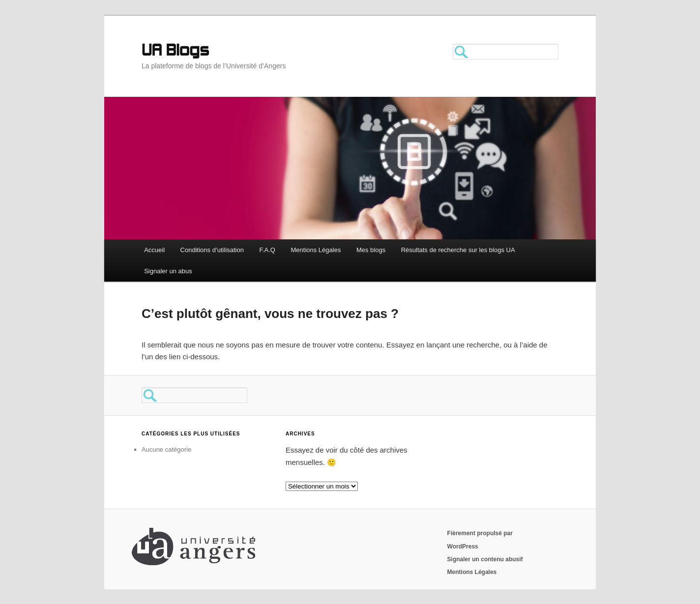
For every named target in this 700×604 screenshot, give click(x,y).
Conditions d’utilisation (212, 250)
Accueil (154, 250)
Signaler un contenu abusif (485, 559)
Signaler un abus (168, 271)
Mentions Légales (316, 250)
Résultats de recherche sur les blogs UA (458, 250)
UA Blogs (175, 52)
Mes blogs (371, 250)
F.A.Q (267, 250)
